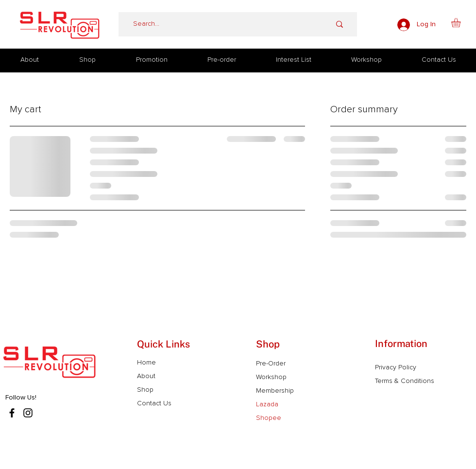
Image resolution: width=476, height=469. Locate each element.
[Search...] (217, 24)
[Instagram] (28, 413)
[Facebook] (12, 413)
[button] (461, 23)
